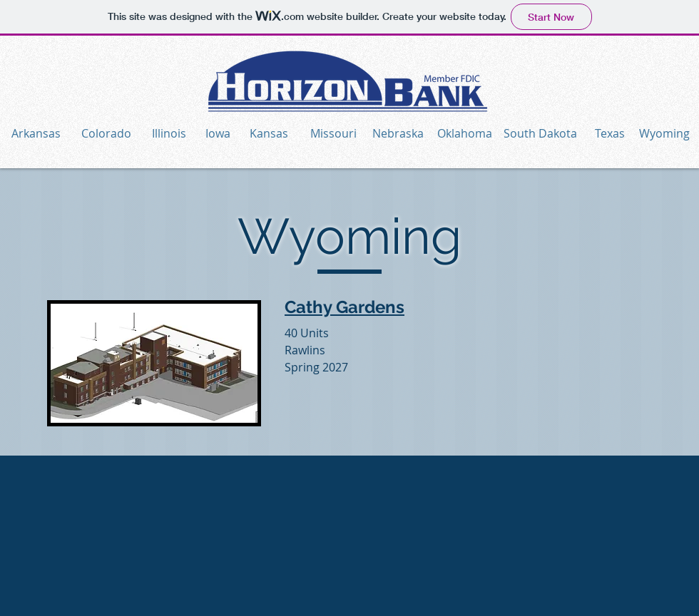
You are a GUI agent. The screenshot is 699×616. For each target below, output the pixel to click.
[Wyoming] (664, 134)
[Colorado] (106, 134)
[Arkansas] (36, 134)
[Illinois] (169, 134)
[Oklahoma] (465, 134)
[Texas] (610, 134)
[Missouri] (333, 134)
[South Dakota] (540, 134)
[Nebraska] (398, 134)
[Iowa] (218, 134)
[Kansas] (269, 134)
